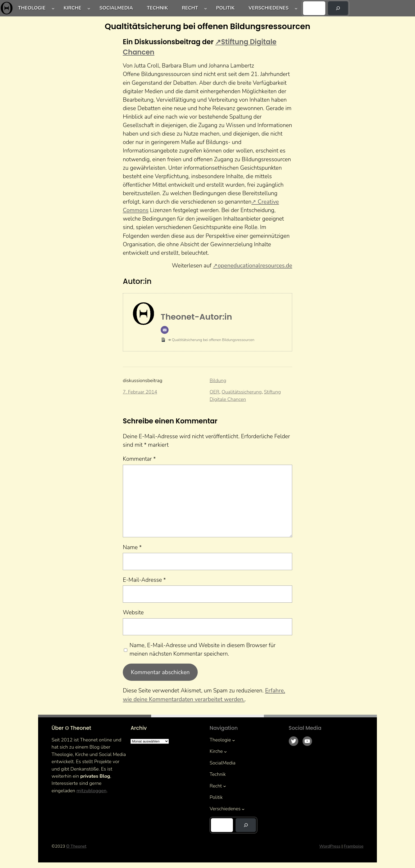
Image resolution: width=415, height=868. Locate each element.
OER (215, 392)
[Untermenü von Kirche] (89, 8)
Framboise (353, 846)
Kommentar (139, 459)
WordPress (330, 846)
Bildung (218, 381)
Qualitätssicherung (242, 392)
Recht (190, 8)
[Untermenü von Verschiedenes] (296, 8)
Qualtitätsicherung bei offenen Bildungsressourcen (213, 340)
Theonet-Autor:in (196, 317)
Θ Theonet (76, 846)
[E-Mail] (165, 330)
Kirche (72, 8)
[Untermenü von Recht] (206, 8)
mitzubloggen (92, 791)
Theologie (32, 8)
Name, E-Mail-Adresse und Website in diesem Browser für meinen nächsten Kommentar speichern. (202, 650)
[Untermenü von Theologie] (53, 8)
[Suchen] (338, 8)
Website (133, 612)
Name (132, 547)
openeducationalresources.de (255, 266)
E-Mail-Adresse (144, 580)
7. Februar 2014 (140, 392)
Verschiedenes (269, 8)
